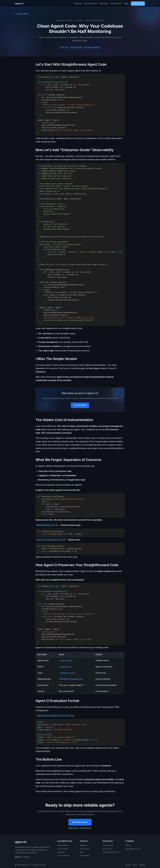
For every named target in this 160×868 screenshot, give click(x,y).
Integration (61, 852)
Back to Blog (21, 14)
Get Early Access (80, 822)
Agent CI (19, 3)
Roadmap (104, 3)
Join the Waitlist (80, 405)
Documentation (91, 3)
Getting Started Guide (111, 852)
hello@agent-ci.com (133, 849)
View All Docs (64, 856)
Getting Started (63, 845)
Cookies (142, 865)
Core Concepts (63, 849)
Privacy (128, 865)
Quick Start (107, 849)
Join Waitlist (84, 856)
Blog (126, 3)
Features (78, 3)
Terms (135, 865)
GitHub (128, 845)
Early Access (138, 3)
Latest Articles (108, 845)
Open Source (116, 3)
